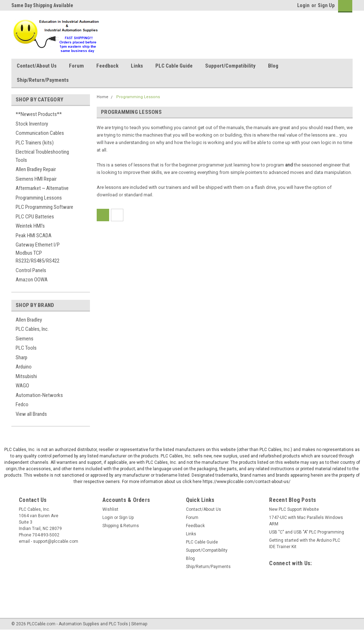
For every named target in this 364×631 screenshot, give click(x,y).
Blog (273, 66)
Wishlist (110, 509)
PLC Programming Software (44, 207)
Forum (76, 66)
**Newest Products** (39, 114)
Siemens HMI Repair (36, 179)
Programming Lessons (39, 198)
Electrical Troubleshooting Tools (42, 156)
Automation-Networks (39, 395)
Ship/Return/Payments (43, 80)
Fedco (22, 404)
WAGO (22, 386)
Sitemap (139, 624)
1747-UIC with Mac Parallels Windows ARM (306, 521)
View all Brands (31, 414)
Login (303, 5)
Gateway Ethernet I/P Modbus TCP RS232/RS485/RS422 (38, 253)
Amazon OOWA (32, 280)
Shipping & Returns (121, 526)
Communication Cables (40, 133)
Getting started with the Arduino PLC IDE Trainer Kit (305, 543)
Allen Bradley (29, 320)
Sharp (22, 357)
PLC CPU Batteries (35, 217)
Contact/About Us (37, 66)
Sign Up (326, 5)
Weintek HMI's (30, 226)
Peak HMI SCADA (34, 235)
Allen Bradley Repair (36, 169)
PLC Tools (26, 348)
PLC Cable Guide (174, 66)
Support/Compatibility (230, 66)
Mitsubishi (26, 376)
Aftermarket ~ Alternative (42, 188)
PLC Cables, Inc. (32, 329)
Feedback (107, 66)
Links (137, 66)
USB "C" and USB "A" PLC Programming (307, 532)
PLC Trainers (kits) (35, 143)
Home (103, 97)
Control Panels (31, 270)
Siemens (25, 339)
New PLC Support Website (294, 509)
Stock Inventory (32, 124)
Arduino (24, 367)
